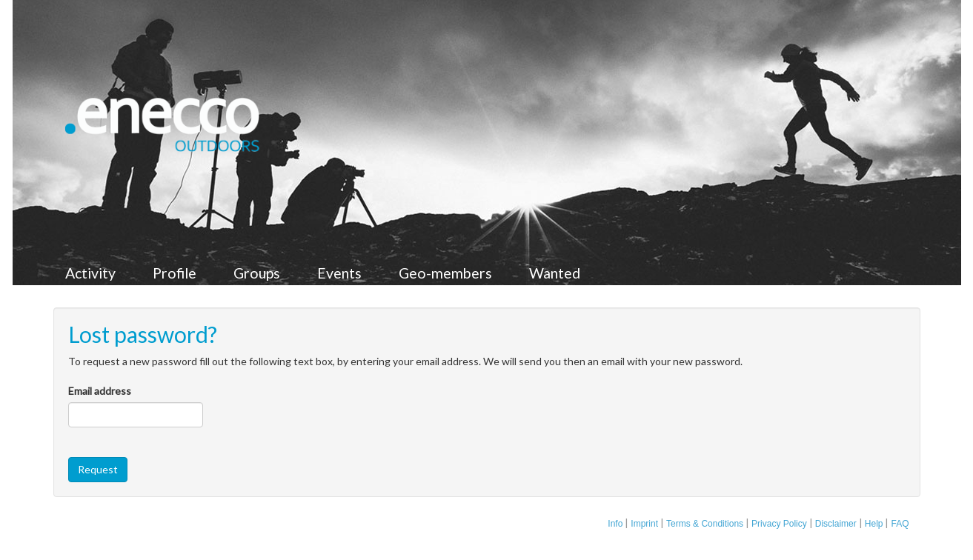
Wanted (555, 273)
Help (874, 524)
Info (615, 524)
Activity (90, 273)
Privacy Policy (779, 524)
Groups (257, 273)
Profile (175, 273)
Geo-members (445, 273)
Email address (100, 391)
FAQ (900, 524)
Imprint (644, 524)
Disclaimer (836, 524)
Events (339, 273)
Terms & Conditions (705, 524)
